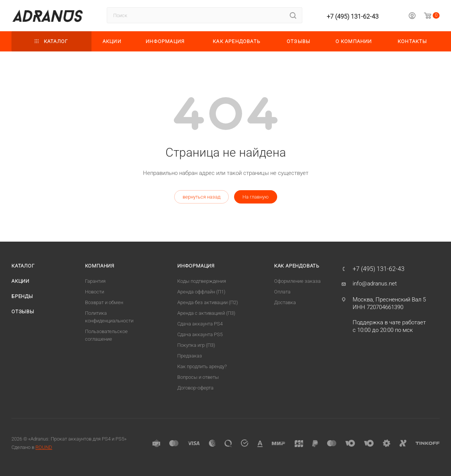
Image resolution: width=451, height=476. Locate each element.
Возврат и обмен (104, 302)
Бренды (22, 296)
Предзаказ (190, 356)
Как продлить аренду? (202, 366)
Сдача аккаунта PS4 (200, 324)
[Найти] (293, 15)
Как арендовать (297, 266)
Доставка (285, 302)
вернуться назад (201, 197)
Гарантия (95, 281)
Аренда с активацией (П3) (206, 313)
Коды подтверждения (202, 281)
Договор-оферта (195, 388)
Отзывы (23, 312)
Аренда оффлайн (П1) (201, 292)
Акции (20, 281)
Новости (95, 292)
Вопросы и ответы (198, 377)
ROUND (44, 447)
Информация (196, 266)
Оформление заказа (297, 281)
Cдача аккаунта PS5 (200, 334)
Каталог (23, 266)
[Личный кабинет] (412, 17)
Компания (100, 266)
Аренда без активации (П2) (208, 302)
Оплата (282, 292)
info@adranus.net (375, 284)
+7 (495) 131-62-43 (353, 17)
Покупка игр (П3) (196, 345)
